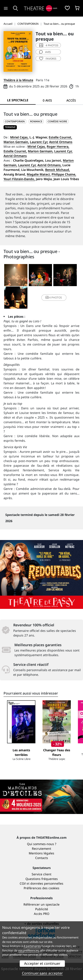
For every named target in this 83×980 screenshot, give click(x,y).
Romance (36, 121)
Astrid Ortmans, (49, 165)
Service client (41, 874)
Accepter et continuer (42, 963)
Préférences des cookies (41, 888)
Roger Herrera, (58, 146)
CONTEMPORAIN (15, 121)
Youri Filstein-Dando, (19, 179)
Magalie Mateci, (39, 174)
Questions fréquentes (42, 879)
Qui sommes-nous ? (42, 844)
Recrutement (41, 849)
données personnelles (47, 883)
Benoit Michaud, (58, 170)
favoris (48, 59)
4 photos (49, 45)
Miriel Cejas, (19, 137)
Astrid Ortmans (61, 142)
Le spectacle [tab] (18, 100)
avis (45, 52)
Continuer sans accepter (42, 973)
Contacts (42, 858)
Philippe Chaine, (64, 174)
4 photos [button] (54, 297)
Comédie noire (57, 121)
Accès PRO (42, 914)
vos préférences (28, 950)
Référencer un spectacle (41, 904)
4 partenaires (32, 946)
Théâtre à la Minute (18, 80)
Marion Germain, (16, 142)
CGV (23, 883)
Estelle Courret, (60, 137)
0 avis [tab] (47, 100)
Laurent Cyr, (39, 142)
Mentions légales (41, 853)
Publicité (42, 909)
